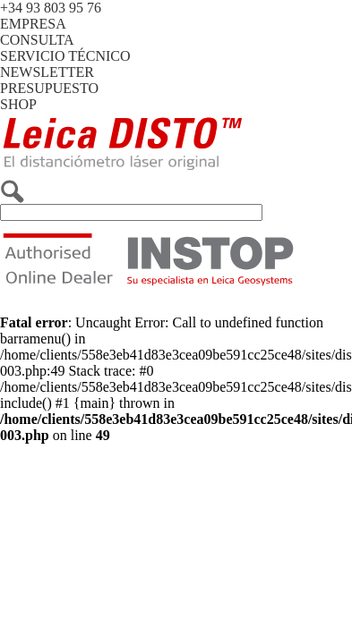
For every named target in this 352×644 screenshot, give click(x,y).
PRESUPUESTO (49, 88)
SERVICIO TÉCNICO (65, 56)
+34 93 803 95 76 (51, 8)
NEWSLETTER (47, 72)
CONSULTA (37, 40)
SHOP (18, 104)
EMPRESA (33, 24)
